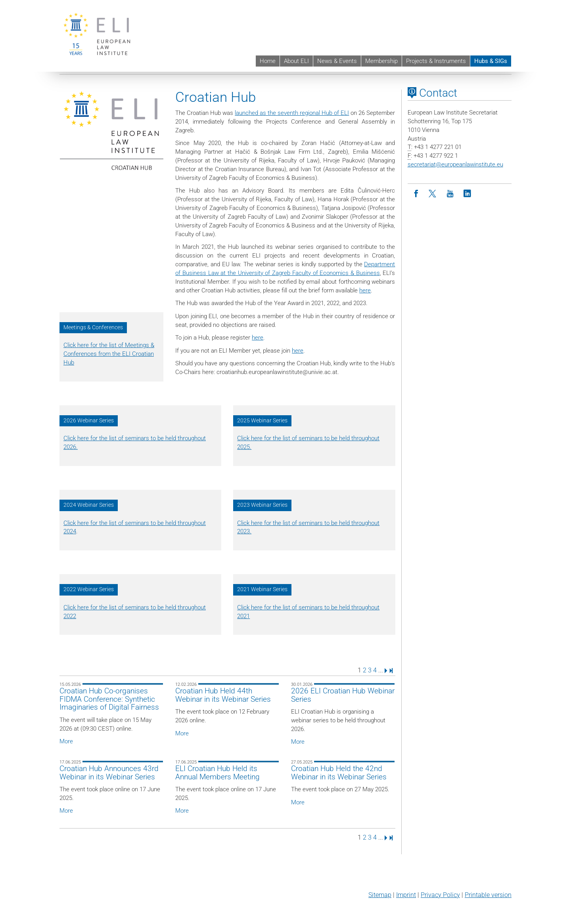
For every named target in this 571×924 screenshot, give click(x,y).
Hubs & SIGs (491, 61)
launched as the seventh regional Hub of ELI (292, 113)
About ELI (296, 61)
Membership (381, 61)
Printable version (488, 895)
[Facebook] (416, 194)
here (365, 290)
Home (268, 61)
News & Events (337, 61)
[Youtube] (450, 194)
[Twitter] (433, 194)
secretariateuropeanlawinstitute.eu (455, 164)
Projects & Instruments (436, 61)
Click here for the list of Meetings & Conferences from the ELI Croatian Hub (109, 354)
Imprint (406, 895)
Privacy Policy (440, 895)
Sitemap (380, 895)
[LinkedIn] (467, 194)
